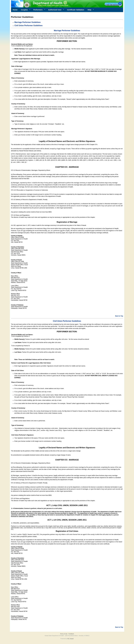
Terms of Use (64, 634)
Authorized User (55, 10)
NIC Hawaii (70, 639)
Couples (25, 10)
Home (15, 10)
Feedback (71, 634)
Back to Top (119, 316)
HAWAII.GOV (119, 1)
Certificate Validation (76, 10)
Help (90, 10)
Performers (38, 10)
